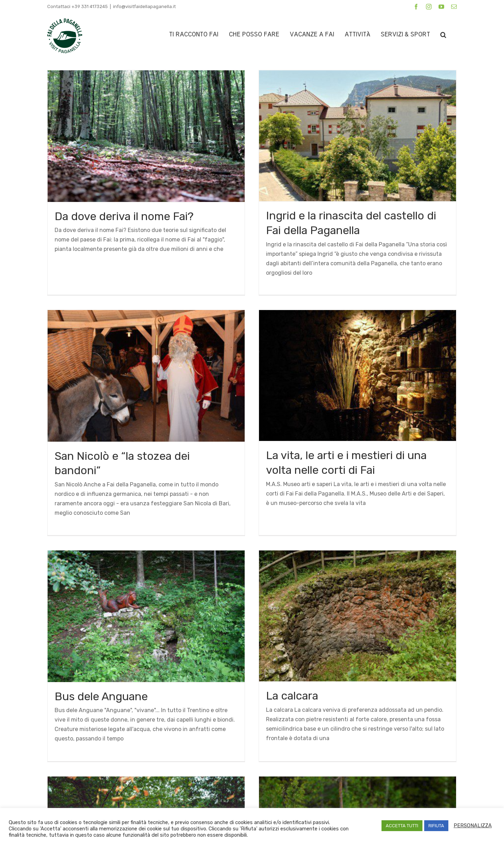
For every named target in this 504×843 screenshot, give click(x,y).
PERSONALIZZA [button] (473, 826)
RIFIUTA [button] (436, 826)
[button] (443, 34)
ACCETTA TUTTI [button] (402, 826)
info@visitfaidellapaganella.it (144, 6)
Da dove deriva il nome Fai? (124, 216)
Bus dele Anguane (143, 622)
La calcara (313, 621)
